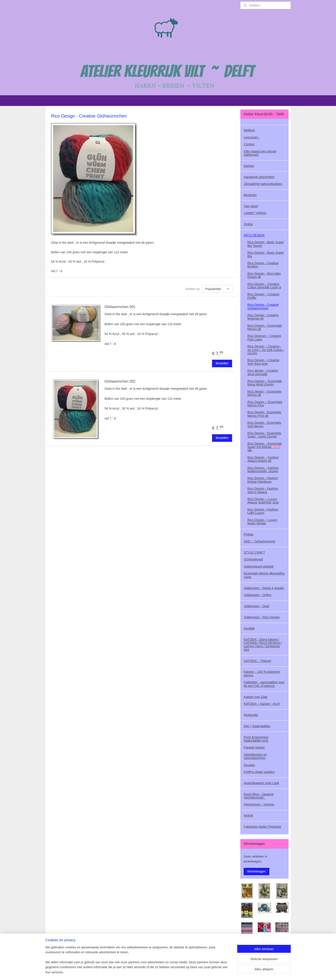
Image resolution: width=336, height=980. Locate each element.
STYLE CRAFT (255, 552)
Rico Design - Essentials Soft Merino (264, 424)
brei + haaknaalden (257, 726)
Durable (249, 628)
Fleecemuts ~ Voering (259, 804)
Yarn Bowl (251, 206)
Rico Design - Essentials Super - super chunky (264, 435)
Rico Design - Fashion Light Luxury (263, 511)
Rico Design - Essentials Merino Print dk (264, 414)
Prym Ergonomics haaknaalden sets (256, 739)
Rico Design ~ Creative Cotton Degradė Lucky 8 (264, 286)
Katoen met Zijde (256, 697)
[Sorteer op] (217, 289)
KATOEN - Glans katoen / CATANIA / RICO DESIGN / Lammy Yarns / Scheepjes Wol (263, 645)
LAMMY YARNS (255, 213)
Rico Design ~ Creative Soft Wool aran (264, 362)
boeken (249, 166)
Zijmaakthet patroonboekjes (263, 184)
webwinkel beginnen (183, 972)
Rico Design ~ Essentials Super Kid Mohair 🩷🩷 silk (265, 447)
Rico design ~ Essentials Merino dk (265, 393)
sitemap (161, 972)
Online (248, 224)
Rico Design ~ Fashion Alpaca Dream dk (263, 459)
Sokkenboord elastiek (259, 566)
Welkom (249, 130)
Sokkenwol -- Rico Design (262, 617)
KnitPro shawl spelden (259, 772)
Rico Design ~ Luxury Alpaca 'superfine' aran (263, 501)
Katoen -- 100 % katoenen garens (262, 673)
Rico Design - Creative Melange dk (263, 317)
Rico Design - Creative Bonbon (263, 265)
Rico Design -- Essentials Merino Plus (265, 404)
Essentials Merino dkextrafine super (264, 575)
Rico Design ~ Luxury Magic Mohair (262, 522)
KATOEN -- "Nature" (258, 661)
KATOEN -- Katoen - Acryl (262, 704)
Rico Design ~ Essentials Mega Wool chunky (265, 383)
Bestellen (222, 363)
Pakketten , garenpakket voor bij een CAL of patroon (264, 684)
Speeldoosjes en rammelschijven (256, 756)
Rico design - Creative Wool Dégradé (263, 372)
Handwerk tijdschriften (259, 177)
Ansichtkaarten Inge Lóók (262, 783)
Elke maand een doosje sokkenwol (260, 153)
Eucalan (250, 765)
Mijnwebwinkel (218, 972)
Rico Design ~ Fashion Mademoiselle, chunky (263, 470)
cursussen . (252, 137)
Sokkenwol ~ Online (258, 595)
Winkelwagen (257, 871)
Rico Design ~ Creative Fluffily (264, 296)
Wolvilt (248, 816)
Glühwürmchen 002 (120, 381)
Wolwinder (251, 715)
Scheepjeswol (254, 559)
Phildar (249, 534)
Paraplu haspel (254, 747)
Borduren (250, 195)
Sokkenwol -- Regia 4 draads (264, 588)
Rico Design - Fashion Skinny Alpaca (263, 490)
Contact (249, 144)
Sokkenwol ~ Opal (257, 606)
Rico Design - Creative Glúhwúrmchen (263, 306)
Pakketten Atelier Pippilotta (263, 827)
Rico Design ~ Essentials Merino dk (265, 327)
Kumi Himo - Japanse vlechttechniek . (259, 796)
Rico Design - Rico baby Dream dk (264, 275)
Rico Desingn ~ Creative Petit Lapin (264, 338)
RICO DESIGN (254, 235)
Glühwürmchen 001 (120, 307)
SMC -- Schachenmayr (260, 541)
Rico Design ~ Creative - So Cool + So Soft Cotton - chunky (266, 350)
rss (168, 972)
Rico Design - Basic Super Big (266, 254)
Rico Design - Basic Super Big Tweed (266, 244)
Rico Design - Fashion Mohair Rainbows (263, 480)
